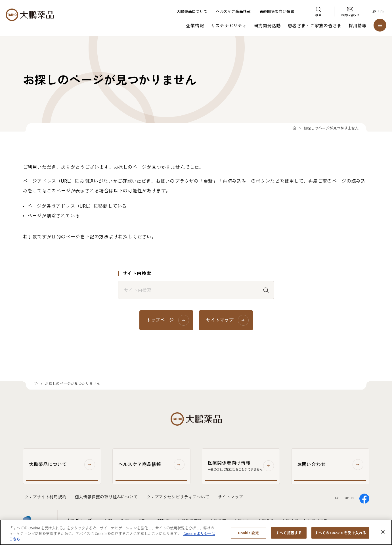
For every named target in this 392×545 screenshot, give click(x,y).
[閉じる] (383, 536)
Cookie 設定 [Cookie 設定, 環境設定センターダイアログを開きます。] (248, 536)
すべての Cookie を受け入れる (340, 536)
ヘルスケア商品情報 (233, 12)
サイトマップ (231, 497)
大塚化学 (242, 521)
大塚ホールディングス (125, 521)
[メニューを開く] (380, 25)
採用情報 (358, 26)
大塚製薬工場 (189, 521)
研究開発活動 (268, 26)
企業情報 (195, 26)
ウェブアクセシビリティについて (178, 497)
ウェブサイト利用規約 (45, 497)
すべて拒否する (289, 536)
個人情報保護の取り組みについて (106, 497)
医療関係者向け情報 (277, 12)
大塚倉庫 (218, 521)
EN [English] (383, 12)
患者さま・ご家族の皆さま (315, 26)
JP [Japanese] (374, 12)
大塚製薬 (161, 521)
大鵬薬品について (192, 12)
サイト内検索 (137, 273)
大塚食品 (266, 521)
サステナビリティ (229, 26)
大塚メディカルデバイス (305, 521)
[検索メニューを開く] (318, 12)
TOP (294, 129)
